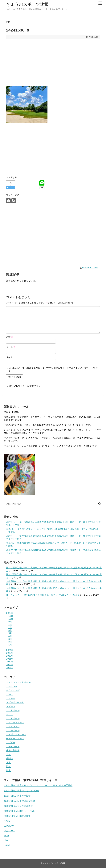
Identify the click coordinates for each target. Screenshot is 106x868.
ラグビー (11, 742)
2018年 (10, 667)
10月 (11, 619)
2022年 (10, 656)
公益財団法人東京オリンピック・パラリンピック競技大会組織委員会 (38, 785)
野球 (8, 767)
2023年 (10, 653)
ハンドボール (13, 718)
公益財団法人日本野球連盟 (17, 816)
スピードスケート (15, 702)
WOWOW (9, 826)
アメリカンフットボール (18, 682)
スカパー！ (10, 831)
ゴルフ (10, 694)
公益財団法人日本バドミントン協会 (22, 791)
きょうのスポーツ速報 (27, 4)
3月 (10, 639)
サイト (9, 357)
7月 (10, 628)
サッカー (11, 698)
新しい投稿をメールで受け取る (25, 386)
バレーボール (13, 730)
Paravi (7, 845)
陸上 (8, 771)
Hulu (6, 840)
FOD (6, 836)
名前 (10, 337)
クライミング (13, 690)
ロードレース (13, 746)
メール (11, 347)
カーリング (12, 686)
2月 (10, 642)
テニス (10, 714)
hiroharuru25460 (90, 268)
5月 (10, 633)
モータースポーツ (15, 738)
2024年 (10, 650)
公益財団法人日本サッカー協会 (19, 811)
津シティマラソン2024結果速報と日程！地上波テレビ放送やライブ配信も (43, 595)
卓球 (8, 755)
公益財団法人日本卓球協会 (17, 796)
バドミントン (13, 726)
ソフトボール (13, 710)
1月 (10, 645)
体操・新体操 (13, 751)
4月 (10, 636)
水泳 (8, 763)
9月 (10, 622)
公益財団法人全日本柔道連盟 (18, 806)
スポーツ (11, 706)
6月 (10, 630)
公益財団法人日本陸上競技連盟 (19, 801)
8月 (10, 625)
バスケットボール (15, 722)
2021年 (10, 659)
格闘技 (10, 759)
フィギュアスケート (16, 734)
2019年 (10, 665)
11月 (11, 616)
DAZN (7, 821)
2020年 (10, 662)
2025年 (10, 613)
